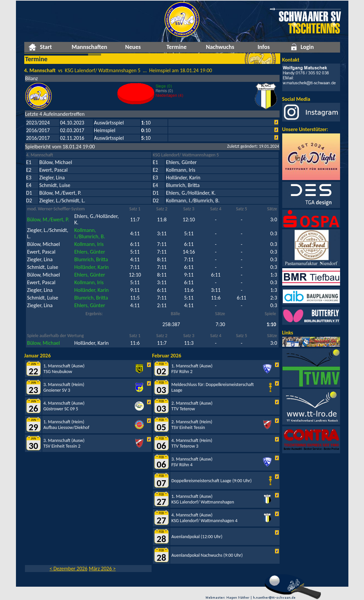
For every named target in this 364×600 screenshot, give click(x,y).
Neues (133, 47)
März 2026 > (102, 569)
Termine (177, 47)
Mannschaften (89, 47)
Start (46, 47)
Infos (264, 47)
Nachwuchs (220, 47)
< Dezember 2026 (68, 569)
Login (307, 47)
